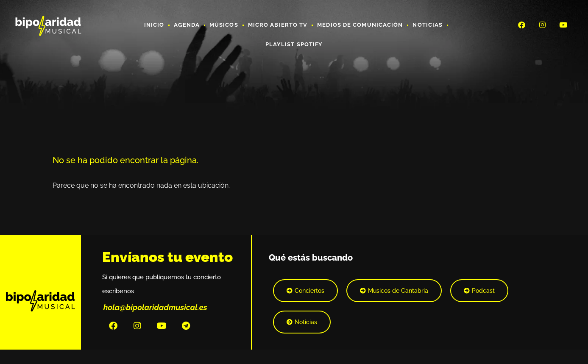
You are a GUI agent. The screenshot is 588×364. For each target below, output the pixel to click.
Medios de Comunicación (360, 25)
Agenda (187, 25)
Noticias (428, 25)
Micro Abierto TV (278, 25)
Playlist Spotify (294, 44)
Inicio (154, 25)
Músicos (224, 25)
